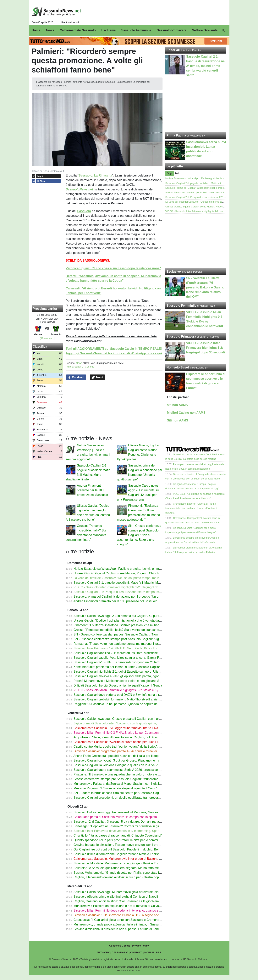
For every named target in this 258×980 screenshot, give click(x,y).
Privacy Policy (140, 946)
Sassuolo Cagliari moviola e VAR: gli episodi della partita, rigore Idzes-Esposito (128, 676)
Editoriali (173, 50)
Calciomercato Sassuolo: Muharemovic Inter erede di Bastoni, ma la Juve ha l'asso (130, 859)
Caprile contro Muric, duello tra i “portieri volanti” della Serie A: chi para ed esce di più (132, 747)
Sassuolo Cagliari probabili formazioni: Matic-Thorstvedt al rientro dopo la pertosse (130, 699)
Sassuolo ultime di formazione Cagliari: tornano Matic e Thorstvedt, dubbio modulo (130, 854)
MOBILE (149, 952)
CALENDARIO (120, 952)
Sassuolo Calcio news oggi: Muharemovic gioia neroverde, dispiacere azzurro (127, 892)
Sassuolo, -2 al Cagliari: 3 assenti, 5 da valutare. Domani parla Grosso (122, 822)
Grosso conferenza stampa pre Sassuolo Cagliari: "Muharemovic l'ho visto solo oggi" (131, 779)
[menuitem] (223, 30)
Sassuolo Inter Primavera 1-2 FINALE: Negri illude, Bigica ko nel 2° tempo (124, 648)
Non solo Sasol (178, 367)
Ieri (177, 173)
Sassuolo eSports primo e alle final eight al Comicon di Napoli (116, 897)
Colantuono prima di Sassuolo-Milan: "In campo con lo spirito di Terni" (121, 817)
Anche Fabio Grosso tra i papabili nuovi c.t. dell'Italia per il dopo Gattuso (123, 756)
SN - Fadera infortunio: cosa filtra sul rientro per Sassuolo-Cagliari (119, 793)
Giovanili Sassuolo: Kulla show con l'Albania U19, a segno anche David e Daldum (129, 915)
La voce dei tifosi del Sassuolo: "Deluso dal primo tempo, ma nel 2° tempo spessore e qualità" (138, 578)
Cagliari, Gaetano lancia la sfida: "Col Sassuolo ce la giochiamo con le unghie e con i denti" (136, 901)
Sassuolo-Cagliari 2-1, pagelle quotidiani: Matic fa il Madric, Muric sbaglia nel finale (130, 583)
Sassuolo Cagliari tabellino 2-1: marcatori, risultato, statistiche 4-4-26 (121, 653)
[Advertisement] (196, 241)
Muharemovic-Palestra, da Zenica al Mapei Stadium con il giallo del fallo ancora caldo (132, 784)
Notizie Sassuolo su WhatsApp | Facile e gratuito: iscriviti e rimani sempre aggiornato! (132, 569)
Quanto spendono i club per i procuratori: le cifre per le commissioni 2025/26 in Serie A (133, 840)
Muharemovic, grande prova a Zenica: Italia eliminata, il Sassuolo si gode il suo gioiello (133, 924)
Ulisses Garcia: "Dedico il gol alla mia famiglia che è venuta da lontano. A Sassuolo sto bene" (137, 620)
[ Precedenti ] (47, 338)
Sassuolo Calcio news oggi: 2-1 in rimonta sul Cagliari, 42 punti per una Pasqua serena (133, 616)
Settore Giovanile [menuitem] (205, 30)
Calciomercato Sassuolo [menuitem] (78, 30)
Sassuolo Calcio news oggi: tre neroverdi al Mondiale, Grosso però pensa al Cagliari (131, 812)
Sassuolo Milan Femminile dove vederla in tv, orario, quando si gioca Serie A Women (132, 910)
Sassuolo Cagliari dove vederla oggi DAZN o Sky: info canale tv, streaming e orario (130, 695)
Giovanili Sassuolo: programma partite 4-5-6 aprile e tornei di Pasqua (121, 751)
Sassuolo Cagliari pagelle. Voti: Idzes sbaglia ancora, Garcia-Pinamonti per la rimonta (132, 658)
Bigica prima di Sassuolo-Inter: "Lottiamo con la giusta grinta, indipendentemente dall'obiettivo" (138, 723)
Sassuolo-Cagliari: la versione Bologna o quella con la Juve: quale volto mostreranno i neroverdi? (140, 765)
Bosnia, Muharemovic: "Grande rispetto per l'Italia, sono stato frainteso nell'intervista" (132, 873)
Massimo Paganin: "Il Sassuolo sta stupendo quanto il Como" (115, 788)
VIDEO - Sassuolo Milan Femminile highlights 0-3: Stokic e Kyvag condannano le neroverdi (136, 690)
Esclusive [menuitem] (108, 30)
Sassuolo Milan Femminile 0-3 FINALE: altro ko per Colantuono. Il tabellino (125, 733)
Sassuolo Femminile (181, 306)
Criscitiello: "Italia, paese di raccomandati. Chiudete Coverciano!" (118, 835)
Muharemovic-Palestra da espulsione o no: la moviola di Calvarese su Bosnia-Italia (130, 906)
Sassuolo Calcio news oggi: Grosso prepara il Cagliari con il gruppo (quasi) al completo (133, 719)
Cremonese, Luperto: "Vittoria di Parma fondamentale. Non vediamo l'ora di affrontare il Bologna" (191, 508)
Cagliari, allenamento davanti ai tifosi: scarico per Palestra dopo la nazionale (126, 877)
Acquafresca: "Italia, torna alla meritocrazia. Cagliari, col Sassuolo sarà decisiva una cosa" (135, 737)
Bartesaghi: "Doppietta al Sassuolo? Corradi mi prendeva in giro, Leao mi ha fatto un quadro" (137, 826)
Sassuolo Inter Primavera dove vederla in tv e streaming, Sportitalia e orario (125, 831)
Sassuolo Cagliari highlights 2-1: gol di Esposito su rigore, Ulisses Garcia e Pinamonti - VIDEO (138, 672)
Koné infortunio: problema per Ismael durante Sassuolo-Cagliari (117, 667)
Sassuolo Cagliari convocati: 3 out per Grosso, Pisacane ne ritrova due (122, 760)
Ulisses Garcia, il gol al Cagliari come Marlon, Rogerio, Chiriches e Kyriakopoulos (129, 573)
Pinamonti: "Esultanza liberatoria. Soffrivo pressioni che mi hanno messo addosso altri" (133, 625)
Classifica (40, 347)
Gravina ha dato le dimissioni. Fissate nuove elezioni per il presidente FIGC (125, 845)
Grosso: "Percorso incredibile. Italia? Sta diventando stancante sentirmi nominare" (130, 630)
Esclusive (174, 272)
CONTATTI (136, 952)
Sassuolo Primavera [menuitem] (172, 30)
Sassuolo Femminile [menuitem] (136, 30)
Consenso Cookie (120, 946)
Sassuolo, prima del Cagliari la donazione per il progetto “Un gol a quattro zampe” (129, 597)
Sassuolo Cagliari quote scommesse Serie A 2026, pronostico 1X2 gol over (125, 770)
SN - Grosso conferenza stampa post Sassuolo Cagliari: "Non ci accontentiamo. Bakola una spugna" (139, 535)
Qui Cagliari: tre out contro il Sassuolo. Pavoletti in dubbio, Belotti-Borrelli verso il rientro (134, 849)
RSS (158, 952)
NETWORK (103, 952)
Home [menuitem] (36, 30)
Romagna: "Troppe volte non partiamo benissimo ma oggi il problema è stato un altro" (132, 644)
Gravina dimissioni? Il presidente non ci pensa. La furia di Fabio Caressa (123, 929)
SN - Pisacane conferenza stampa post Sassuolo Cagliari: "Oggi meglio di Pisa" (128, 639)
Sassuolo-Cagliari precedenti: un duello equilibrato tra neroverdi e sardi (122, 798)
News (79, 363)
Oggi (170, 173)
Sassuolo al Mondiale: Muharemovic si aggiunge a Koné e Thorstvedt (121, 863)
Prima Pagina (176, 135)
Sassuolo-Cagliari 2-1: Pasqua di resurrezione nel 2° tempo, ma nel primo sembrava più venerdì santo (143, 592)
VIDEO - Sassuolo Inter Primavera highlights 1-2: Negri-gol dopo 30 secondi (126, 587)
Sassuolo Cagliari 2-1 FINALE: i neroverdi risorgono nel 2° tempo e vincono (125, 662)
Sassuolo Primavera (181, 336)
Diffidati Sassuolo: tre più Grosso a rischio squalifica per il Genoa (118, 685)
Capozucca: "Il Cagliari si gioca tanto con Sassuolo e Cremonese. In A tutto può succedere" (136, 920)
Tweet (97, 377)
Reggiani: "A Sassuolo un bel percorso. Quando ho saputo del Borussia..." (124, 704)
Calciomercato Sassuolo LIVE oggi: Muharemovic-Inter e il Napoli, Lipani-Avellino (129, 728)
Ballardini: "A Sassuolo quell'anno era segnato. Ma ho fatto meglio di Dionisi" (126, 868)
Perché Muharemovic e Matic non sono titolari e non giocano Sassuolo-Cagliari (127, 681)
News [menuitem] (50, 30)
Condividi (76, 377)
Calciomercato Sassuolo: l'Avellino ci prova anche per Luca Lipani (118, 742)
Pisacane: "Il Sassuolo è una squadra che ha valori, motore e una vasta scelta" (127, 774)
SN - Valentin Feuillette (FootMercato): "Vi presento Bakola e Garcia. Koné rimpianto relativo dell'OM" (205, 287)
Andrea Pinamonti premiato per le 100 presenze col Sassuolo (93, 490)
